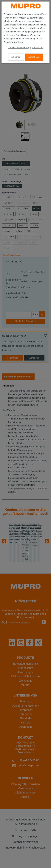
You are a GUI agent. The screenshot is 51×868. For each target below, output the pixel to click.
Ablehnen (16, 57)
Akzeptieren (34, 57)
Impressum (38, 48)
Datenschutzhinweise (18, 48)
